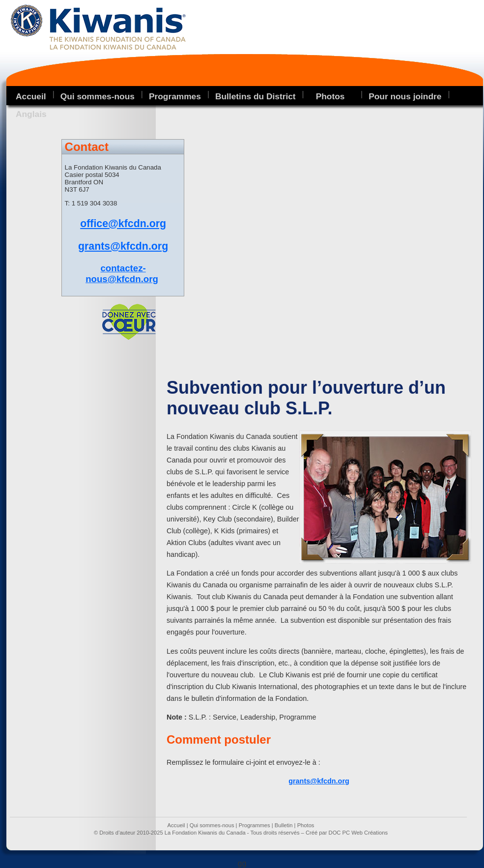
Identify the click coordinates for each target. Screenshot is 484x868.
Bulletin (284, 825)
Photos (306, 825)
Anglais (31, 114)
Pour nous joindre (405, 96)
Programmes (175, 96)
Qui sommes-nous (98, 96)
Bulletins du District (256, 96)
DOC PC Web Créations (358, 833)
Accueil (31, 96)
